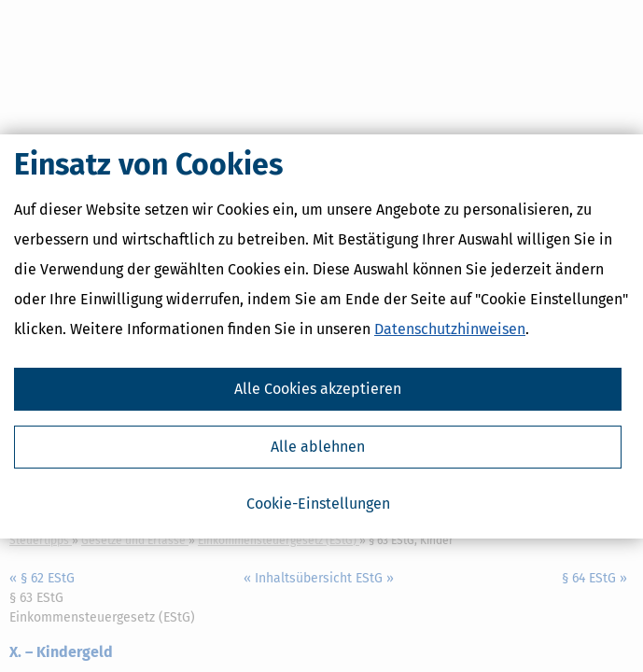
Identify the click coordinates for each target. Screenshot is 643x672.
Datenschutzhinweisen (450, 329)
